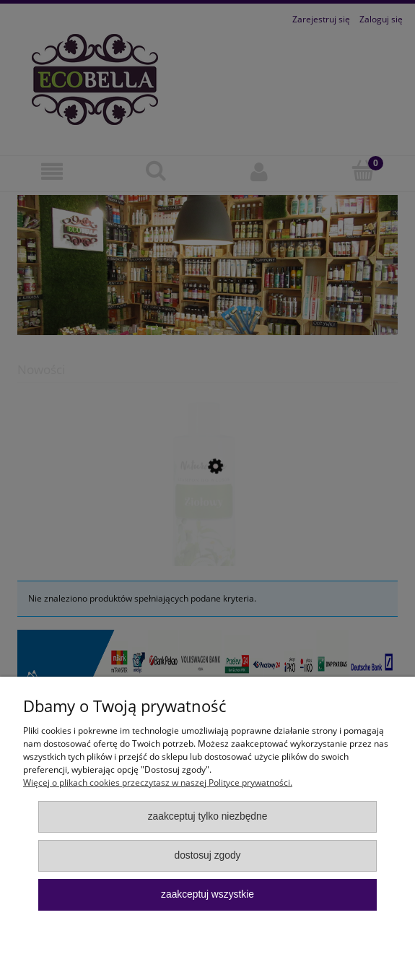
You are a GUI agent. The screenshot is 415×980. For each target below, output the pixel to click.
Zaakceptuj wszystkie (208, 894)
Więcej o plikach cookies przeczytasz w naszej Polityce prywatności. (158, 782)
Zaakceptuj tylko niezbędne (208, 816)
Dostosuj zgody (207, 855)
